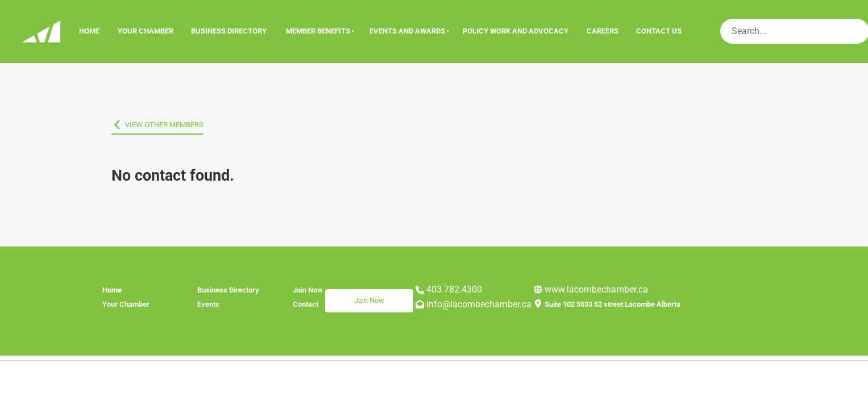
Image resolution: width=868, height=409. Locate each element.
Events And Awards (407, 31)
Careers (603, 31)
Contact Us (659, 31)
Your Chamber (146, 31)
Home (89, 31)
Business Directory (229, 31)
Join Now (340, 296)
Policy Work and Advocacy (516, 31)
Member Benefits (318, 31)
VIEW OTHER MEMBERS (151, 125)
